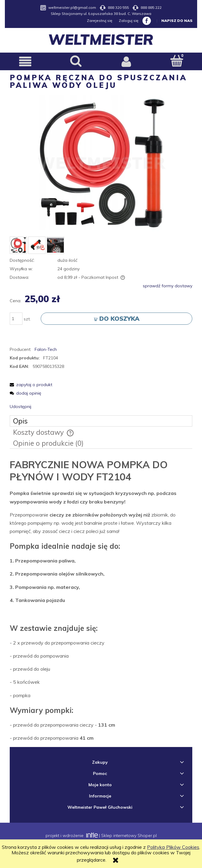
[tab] (101, 421)
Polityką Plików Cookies (173, 847)
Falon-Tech (46, 350)
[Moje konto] (126, 62)
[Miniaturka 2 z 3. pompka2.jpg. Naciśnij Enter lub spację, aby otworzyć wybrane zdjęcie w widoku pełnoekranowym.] (37, 246)
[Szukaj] (76, 61)
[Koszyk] (177, 61)
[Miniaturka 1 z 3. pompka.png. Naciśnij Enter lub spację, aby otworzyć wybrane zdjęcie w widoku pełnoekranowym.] (18, 246)
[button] (25, 62)
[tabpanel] (101, 601)
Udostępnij (21, 407)
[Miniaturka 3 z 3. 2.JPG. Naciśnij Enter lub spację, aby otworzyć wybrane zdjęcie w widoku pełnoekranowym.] (55, 246)
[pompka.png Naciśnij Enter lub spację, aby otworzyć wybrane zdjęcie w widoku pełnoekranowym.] (101, 164)
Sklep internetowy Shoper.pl (129, 836)
